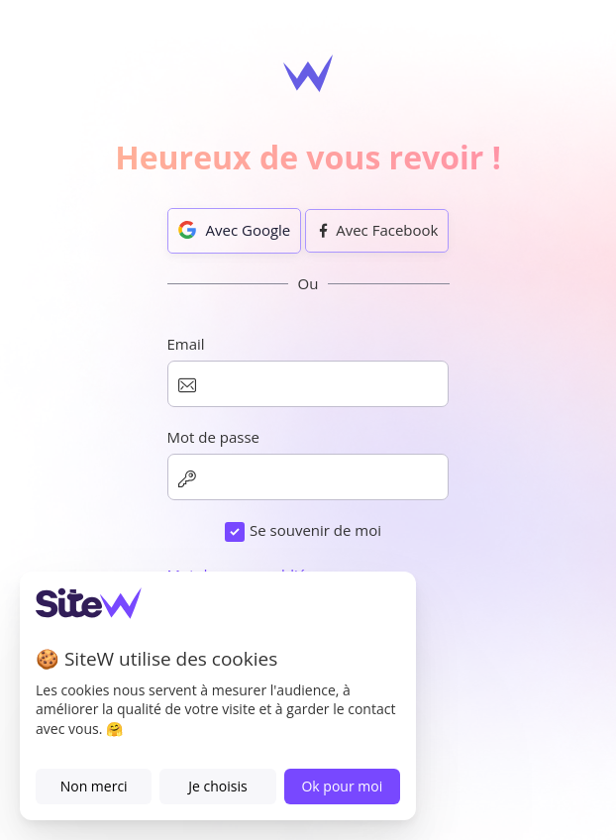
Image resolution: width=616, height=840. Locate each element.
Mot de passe (214, 437)
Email (186, 344)
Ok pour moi (342, 786)
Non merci (94, 786)
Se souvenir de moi (315, 530)
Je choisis (217, 786)
